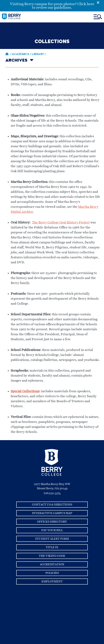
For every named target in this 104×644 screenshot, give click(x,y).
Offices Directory (52, 522)
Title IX (52, 547)
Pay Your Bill (52, 530)
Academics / (22, 54)
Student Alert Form (52, 539)
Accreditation (52, 564)
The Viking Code (52, 556)
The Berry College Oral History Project (61, 223)
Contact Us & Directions (52, 505)
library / (39, 54)
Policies (52, 573)
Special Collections (25, 391)
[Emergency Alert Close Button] (100, 2)
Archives (16, 61)
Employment (52, 582)
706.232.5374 (52, 493)
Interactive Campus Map (52, 513)
